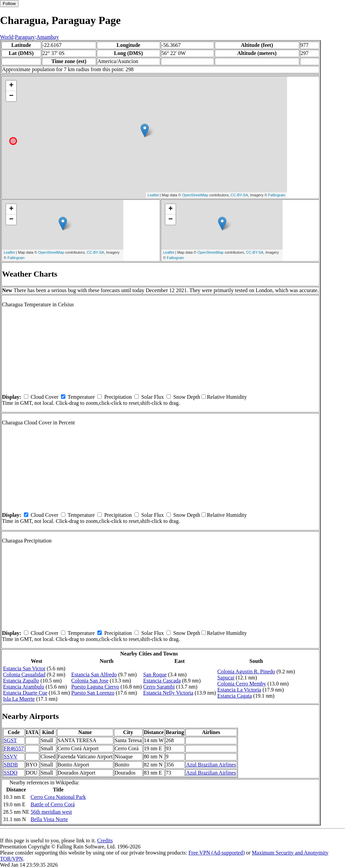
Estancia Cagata (235, 696)
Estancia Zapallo (21, 681)
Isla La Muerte (19, 699)
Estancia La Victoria (239, 690)
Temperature (81, 397)
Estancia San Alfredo (94, 675)
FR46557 (14, 748)
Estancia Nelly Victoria (168, 693)
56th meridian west (51, 812)
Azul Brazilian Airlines (211, 765)
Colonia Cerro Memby (242, 684)
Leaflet (153, 195)
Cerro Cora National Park (58, 797)
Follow (9, 4)
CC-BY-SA (239, 195)
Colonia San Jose (90, 681)
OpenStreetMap (195, 195)
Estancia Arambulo (24, 687)
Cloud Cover (44, 397)
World (7, 37)
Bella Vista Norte (49, 819)
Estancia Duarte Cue (25, 693)
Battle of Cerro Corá (53, 804)
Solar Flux (152, 397)
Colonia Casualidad (24, 675)
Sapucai (226, 678)
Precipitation (118, 397)
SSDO (11, 773)
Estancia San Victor (24, 668)
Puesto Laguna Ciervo (95, 687)
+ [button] (11, 86)
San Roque (155, 675)
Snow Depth (187, 397)
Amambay (48, 37)
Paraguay (25, 37)
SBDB (11, 765)
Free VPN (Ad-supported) (216, 853)
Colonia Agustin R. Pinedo (246, 671)
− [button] (11, 96)
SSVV (11, 757)
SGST (10, 740)
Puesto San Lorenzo (93, 693)
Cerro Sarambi (159, 687)
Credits (105, 841)
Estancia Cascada (162, 681)
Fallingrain (277, 195)
